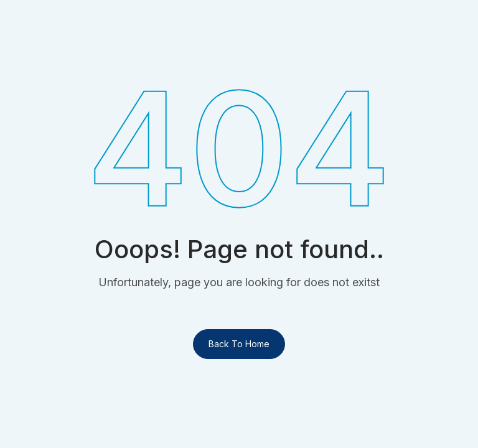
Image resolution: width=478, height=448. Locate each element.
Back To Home (239, 344)
